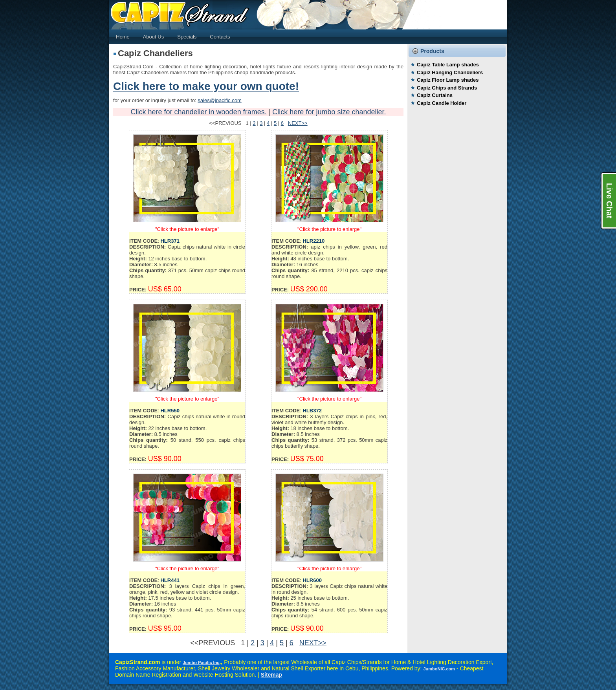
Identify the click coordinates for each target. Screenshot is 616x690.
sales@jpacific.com (219, 100)
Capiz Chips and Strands (447, 88)
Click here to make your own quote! (206, 86)
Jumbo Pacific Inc (201, 663)
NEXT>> (298, 123)
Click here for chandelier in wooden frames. (199, 112)
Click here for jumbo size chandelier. (329, 112)
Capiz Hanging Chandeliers (450, 72)
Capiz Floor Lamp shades (448, 80)
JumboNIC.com (439, 669)
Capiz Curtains (435, 95)
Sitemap (271, 675)
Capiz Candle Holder (442, 103)
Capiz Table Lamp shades (448, 65)
